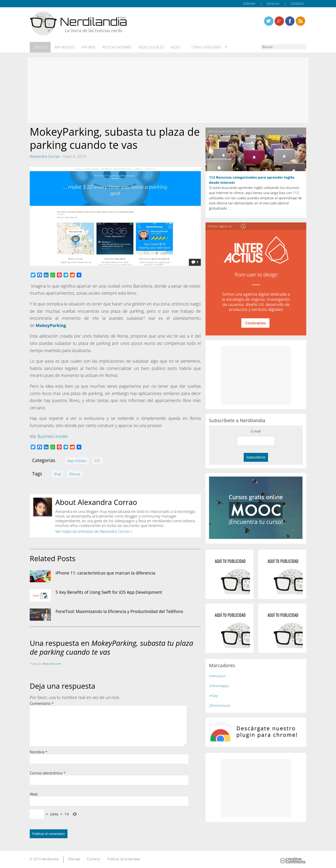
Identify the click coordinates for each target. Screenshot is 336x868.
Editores (249, 3)
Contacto (297, 3)
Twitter (269, 21)
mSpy (213, 695)
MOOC (172, 47)
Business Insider (53, 436)
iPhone (75, 473)
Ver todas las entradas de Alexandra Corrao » (94, 531)
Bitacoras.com (52, 663)
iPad (58, 473)
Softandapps (219, 685)
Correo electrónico (48, 772)
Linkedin (300, 21)
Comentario (42, 703)
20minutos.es (220, 705)
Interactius (217, 675)
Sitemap (74, 858)
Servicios (273, 3)
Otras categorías (201, 47)
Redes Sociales (148, 47)
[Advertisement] (168, 90)
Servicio (40, 47)
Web (34, 793)
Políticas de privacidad (124, 858)
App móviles (63, 47)
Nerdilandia (50, 858)
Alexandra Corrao (45, 156)
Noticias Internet (115, 47)
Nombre (39, 751)
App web (87, 47)
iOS (97, 460)
